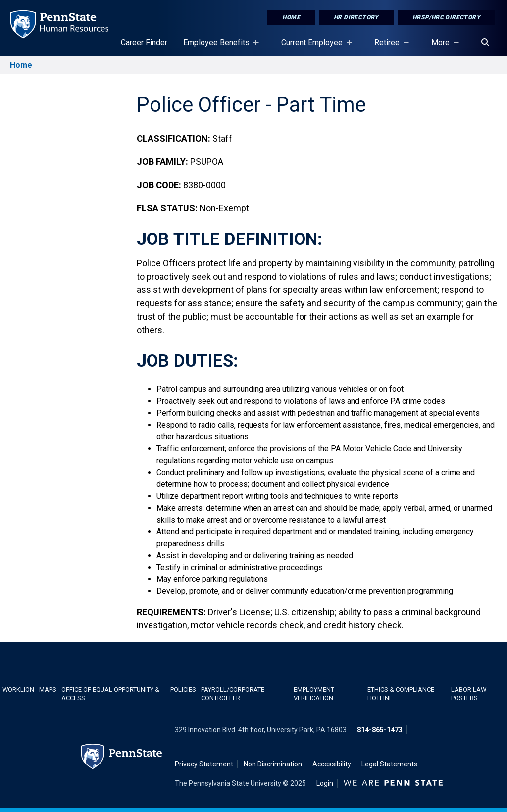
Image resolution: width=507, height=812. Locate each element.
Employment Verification (314, 694)
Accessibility (332, 764)
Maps (48, 690)
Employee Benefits (218, 47)
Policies (183, 690)
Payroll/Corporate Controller (233, 694)
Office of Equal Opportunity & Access (110, 694)
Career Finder (144, 42)
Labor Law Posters (469, 694)
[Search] (485, 43)
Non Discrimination (273, 764)
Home (291, 17)
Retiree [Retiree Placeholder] (389, 47)
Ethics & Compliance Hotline (401, 694)
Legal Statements (389, 764)
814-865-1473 (380, 730)
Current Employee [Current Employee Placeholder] (314, 47)
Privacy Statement (204, 764)
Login (325, 783)
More (442, 47)
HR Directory (356, 17)
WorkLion (18, 690)
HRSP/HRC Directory (446, 17)
